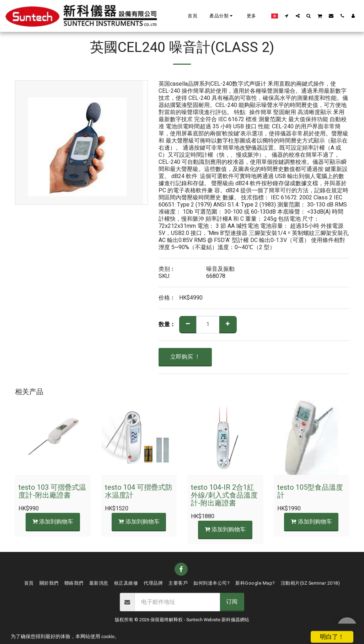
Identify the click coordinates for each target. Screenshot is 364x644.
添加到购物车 (53, 522)
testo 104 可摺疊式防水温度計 (139, 491)
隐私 (189, 628)
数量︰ (167, 324)
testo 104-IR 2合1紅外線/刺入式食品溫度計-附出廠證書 (224, 495)
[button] (222, 16)
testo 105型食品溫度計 (310, 491)
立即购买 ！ (185, 357)
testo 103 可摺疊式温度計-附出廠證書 (52, 491)
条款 (171, 628)
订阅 (232, 602)
